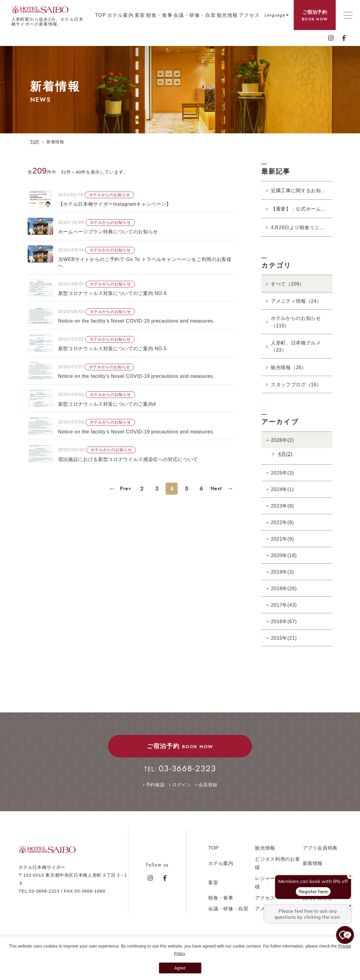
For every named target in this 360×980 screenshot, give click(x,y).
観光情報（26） (289, 367)
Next (217, 488)
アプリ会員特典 (320, 848)
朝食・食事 (159, 15)
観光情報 (227, 15)
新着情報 (313, 863)
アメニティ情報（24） (296, 301)
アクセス (249, 15)
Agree (180, 968)
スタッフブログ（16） (296, 384)
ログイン (182, 785)
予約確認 (155, 785)
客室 (140, 15)
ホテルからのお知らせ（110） (296, 322)
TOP (101, 15)
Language (275, 15)
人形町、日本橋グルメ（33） (296, 346)
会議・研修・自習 (195, 15)
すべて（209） (288, 284)
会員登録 (208, 785)
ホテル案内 (121, 15)
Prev (124, 488)
